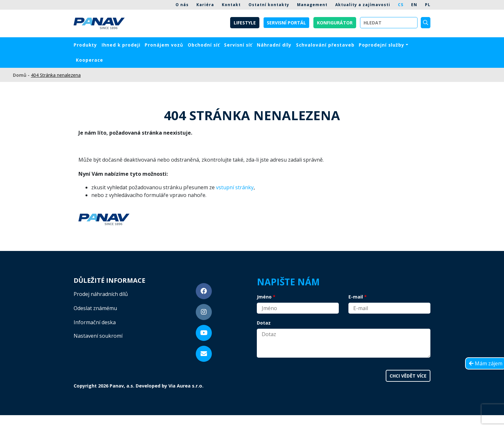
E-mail (356, 297)
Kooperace (90, 60)
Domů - (22, 75)
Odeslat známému (95, 308)
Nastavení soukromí (98, 336)
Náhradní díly (274, 45)
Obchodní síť (204, 45)
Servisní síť (238, 45)
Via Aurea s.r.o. (186, 386)
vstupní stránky (235, 187)
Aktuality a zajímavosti (363, 5)
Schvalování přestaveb (325, 45)
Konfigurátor (335, 23)
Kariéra (205, 5)
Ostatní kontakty (269, 5)
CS (401, 5)
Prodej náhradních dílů (101, 294)
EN (414, 5)
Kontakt (231, 5)
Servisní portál (286, 23)
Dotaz (264, 323)
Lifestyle (245, 23)
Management (312, 5)
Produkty (85, 45)
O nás (182, 5)
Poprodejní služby (382, 45)
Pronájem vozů (164, 45)
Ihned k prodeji (121, 45)
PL (428, 5)
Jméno (264, 297)
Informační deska (95, 322)
